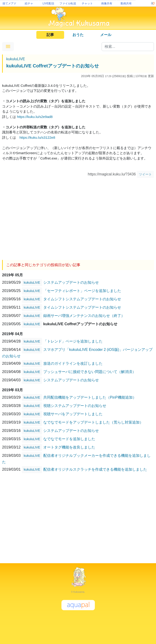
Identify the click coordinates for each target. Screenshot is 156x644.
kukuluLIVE (16, 59)
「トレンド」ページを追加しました (73, 341)
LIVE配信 (48, 3)
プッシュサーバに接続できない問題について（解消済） (90, 372)
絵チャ (29, 3)
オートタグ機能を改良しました (69, 447)
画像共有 (107, 3)
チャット (87, 3)
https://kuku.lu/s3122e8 (37, 137)
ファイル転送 (68, 3)
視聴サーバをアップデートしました (73, 414)
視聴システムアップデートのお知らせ (75, 405)
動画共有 (126, 3)
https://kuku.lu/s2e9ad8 (35, 117)
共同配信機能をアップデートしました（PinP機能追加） (90, 397)
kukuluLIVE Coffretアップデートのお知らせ (53, 66)
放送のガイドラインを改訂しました (73, 363)
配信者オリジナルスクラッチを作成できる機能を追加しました (95, 469)
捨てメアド (9, 3)
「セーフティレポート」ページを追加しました (82, 290)
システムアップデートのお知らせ (71, 282)
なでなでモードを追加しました (69, 439)
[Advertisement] (78, 217)
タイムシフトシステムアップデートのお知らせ (82, 299)
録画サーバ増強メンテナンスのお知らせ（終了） (84, 315)
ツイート (145, 174)
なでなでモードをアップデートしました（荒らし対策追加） (93, 422)
